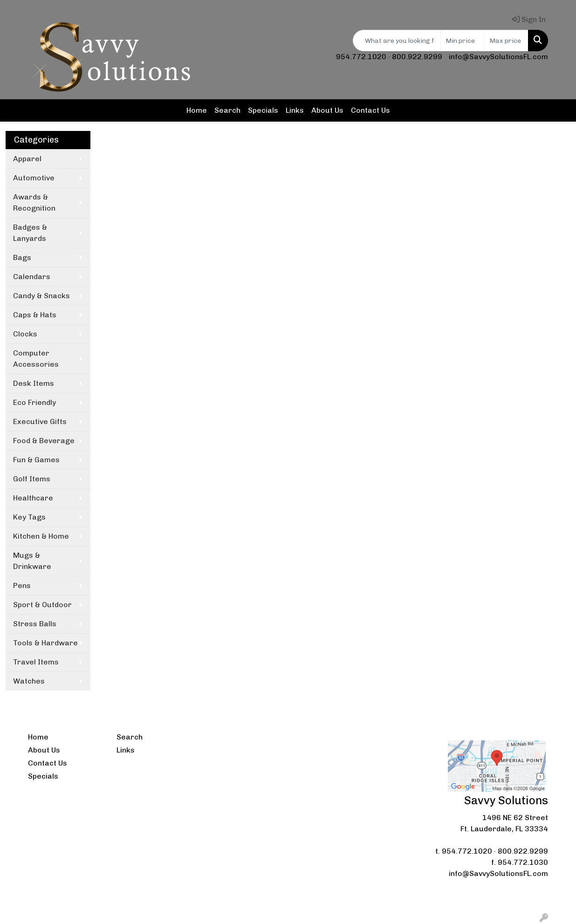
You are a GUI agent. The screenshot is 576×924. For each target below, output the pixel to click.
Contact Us (370, 110)
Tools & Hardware (45, 643)
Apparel (27, 159)
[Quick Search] (397, 41)
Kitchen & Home (41, 536)
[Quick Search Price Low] (463, 41)
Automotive (34, 178)
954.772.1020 (361, 57)
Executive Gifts (40, 421)
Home (197, 110)
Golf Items (32, 479)
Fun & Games (36, 460)
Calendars (32, 277)
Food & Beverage (44, 441)
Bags (22, 257)
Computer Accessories (36, 359)
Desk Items (34, 383)
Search (227, 110)
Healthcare (33, 498)
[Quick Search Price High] (506, 41)
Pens (22, 585)
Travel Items (36, 662)
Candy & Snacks (41, 296)
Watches (29, 681)
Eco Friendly (34, 402)
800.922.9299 (417, 57)
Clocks (25, 334)
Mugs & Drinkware (32, 561)
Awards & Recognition (34, 202)
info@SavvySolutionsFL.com (498, 57)
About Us (327, 110)
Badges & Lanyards (30, 233)
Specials (263, 110)
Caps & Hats (35, 315)
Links (295, 110)
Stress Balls (35, 624)
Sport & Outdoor (42, 605)
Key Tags (29, 517)
